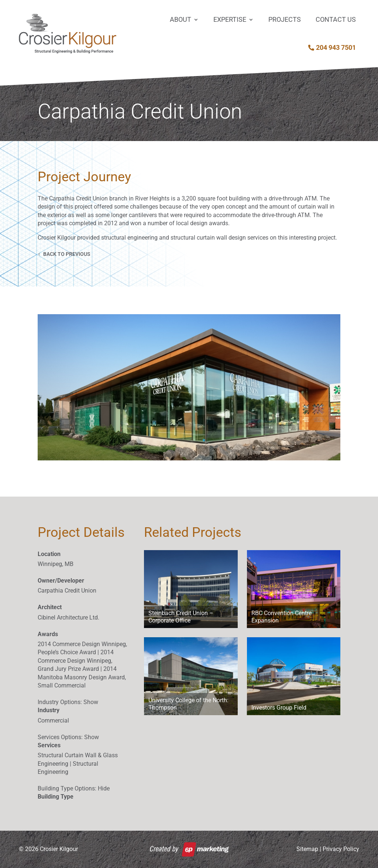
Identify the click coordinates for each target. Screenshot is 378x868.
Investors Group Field (279, 708)
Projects (285, 19)
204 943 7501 (336, 47)
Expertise (230, 19)
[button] (189, 387)
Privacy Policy (341, 849)
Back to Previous (67, 254)
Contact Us (336, 19)
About (181, 19)
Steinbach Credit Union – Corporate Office (181, 617)
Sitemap (307, 849)
